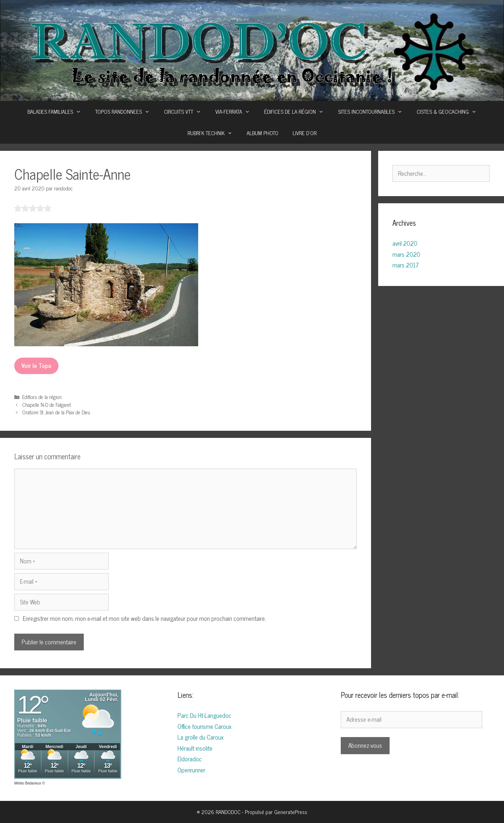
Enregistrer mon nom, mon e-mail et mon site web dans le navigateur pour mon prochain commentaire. (144, 618)
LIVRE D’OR (305, 133)
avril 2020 (405, 243)
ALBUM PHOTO (263, 133)
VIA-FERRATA (236, 112)
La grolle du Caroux (200, 737)
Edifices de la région (42, 397)
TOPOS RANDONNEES (126, 112)
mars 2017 (406, 265)
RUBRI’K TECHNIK (214, 133)
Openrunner (191, 770)
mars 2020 (406, 254)
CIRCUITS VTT (186, 112)
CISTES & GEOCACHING (450, 112)
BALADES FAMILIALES (58, 112)
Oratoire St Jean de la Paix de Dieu (56, 412)
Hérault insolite (195, 748)
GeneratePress (291, 812)
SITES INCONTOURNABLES (374, 112)
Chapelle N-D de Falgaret (47, 405)
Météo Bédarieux (28, 783)
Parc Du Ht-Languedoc (204, 715)
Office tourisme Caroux (204, 726)
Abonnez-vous (365, 745)
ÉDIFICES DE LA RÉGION (297, 112)
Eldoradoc (190, 759)
